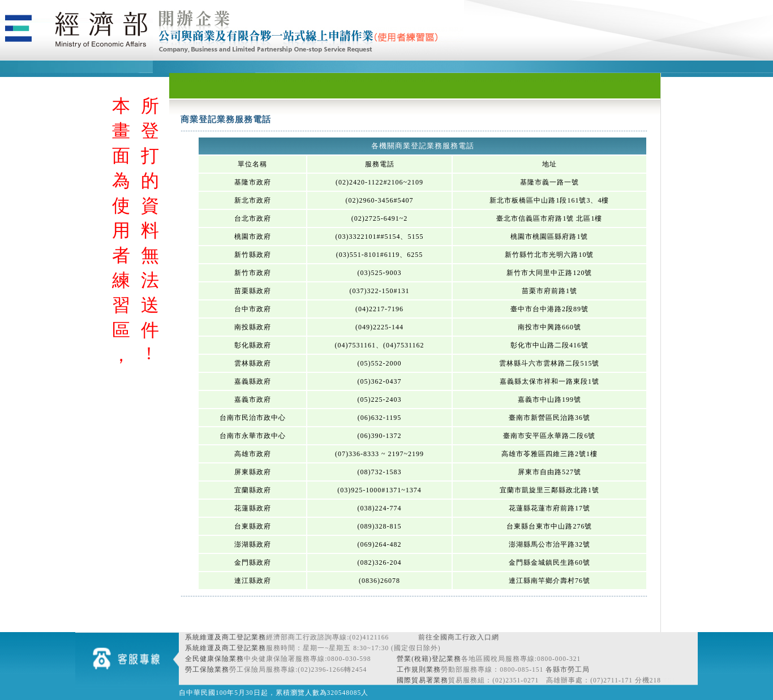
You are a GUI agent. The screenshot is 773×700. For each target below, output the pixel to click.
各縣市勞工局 (568, 669)
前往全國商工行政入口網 (459, 637)
